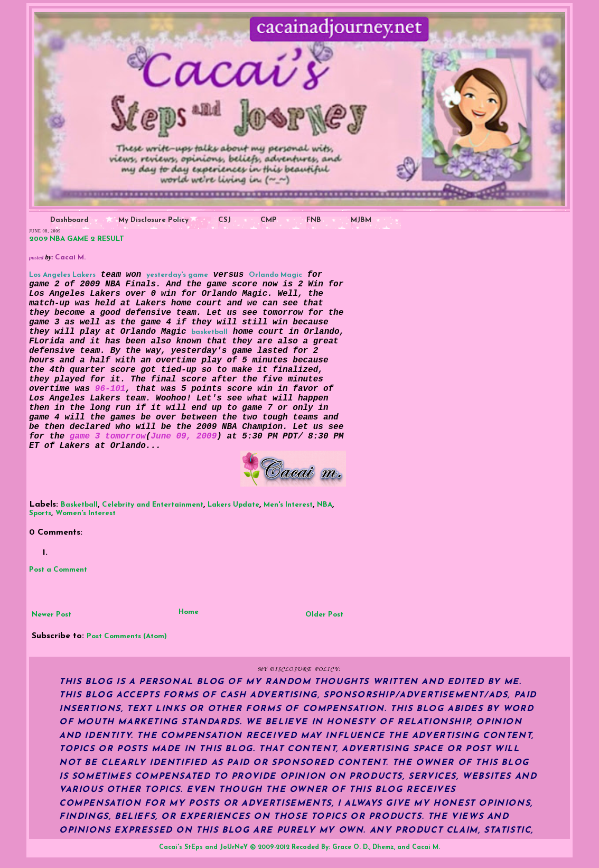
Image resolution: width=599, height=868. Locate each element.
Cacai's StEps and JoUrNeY (203, 847)
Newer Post (52, 615)
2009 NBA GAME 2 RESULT (77, 239)
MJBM (361, 220)
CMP (269, 220)
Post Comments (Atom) (127, 636)
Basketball (79, 505)
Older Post (324, 615)
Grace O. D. (351, 847)
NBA (325, 505)
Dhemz (383, 847)
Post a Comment (58, 570)
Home (189, 612)
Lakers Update (233, 505)
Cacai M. (426, 847)
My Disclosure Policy (153, 220)
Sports (40, 513)
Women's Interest (86, 513)
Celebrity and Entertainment (153, 505)
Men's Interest (288, 505)
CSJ (224, 220)
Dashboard (69, 220)
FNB (314, 220)
